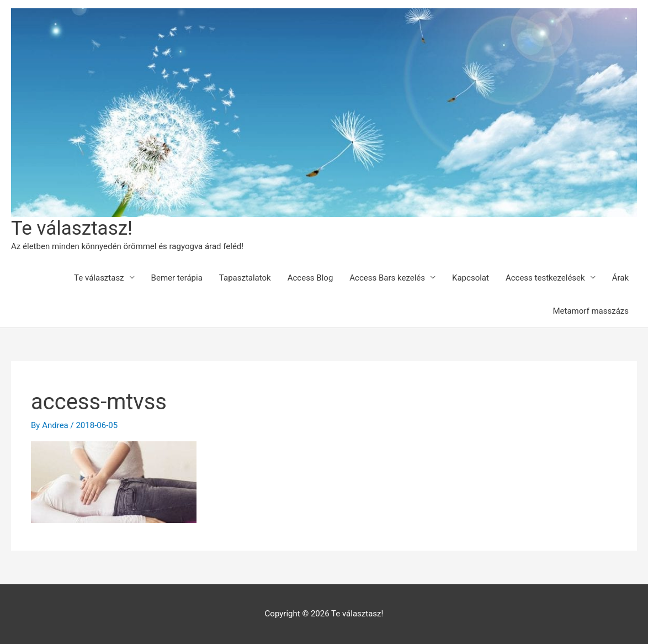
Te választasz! (72, 228)
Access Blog (310, 278)
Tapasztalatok (245, 278)
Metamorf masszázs (591, 311)
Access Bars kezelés (387, 278)
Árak (620, 278)
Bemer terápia (177, 278)
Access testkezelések (545, 278)
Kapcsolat (471, 278)
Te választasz (99, 278)
